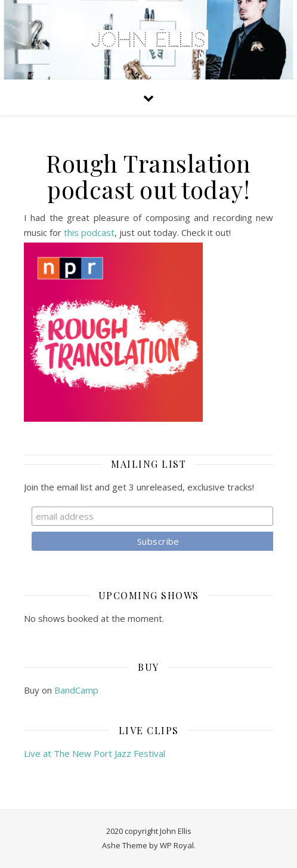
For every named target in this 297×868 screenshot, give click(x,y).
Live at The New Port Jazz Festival (95, 753)
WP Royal (177, 845)
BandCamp (76, 690)
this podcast (89, 232)
